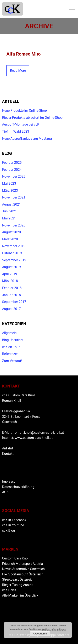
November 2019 (14, 246)
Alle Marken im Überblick (20, 595)
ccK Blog (9, 531)
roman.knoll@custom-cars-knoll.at (39, 433)
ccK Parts (9, 590)
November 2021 (14, 197)
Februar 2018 (12, 288)
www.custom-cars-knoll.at (34, 438)
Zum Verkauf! (12, 361)
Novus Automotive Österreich (23, 569)
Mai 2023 (9, 183)
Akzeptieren (40, 634)
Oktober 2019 (12, 253)
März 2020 (10, 239)
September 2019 (14, 260)
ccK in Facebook (14, 520)
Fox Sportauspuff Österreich (23, 574)
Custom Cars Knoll (16, 558)
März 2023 (10, 191)
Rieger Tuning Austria (18, 585)
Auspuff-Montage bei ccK (21, 124)
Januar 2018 (11, 295)
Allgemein (9, 333)
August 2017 (11, 309)
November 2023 (14, 176)
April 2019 (10, 274)
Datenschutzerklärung (18, 487)
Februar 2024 (12, 170)
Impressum (10, 481)
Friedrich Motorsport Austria (23, 564)
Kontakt (8, 454)
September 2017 (14, 302)
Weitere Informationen (54, 629)
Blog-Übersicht (13, 340)
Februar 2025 (12, 163)
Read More (18, 71)
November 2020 (14, 225)
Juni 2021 (9, 211)
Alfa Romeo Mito (24, 54)
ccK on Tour (11, 347)
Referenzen (10, 354)
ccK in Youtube (13, 525)
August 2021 (11, 204)
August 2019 (11, 267)
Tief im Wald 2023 (16, 131)
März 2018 (10, 281)
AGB (5, 492)
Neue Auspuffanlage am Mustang (27, 139)
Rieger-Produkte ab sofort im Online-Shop (32, 118)
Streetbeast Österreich (18, 579)
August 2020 (11, 232)
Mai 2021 (9, 218)
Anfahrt (8, 448)
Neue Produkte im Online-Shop (24, 111)
